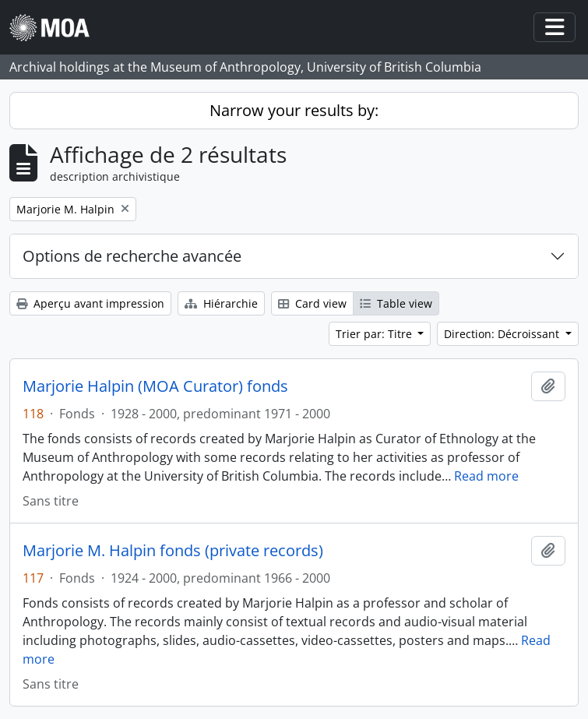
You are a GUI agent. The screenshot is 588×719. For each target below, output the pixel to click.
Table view (396, 303)
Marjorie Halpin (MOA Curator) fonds (155, 386)
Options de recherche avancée (132, 256)
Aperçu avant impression (90, 303)
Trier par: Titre (375, 334)
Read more (486, 476)
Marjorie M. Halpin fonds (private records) (173, 551)
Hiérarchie (221, 303)
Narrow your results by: (294, 110)
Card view (312, 303)
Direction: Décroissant (503, 334)
